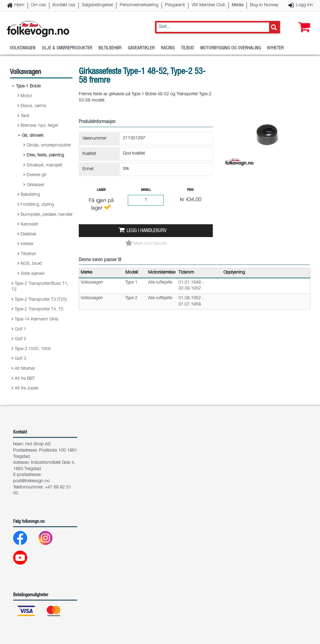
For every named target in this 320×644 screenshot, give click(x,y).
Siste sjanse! (32, 274)
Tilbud (187, 48)
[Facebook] (25, 540)
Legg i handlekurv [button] (147, 231)
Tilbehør (28, 254)
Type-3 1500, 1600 (33, 349)
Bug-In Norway (264, 5)
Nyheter (275, 48)
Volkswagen (23, 48)
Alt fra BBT (25, 379)
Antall (146, 190)
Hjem (19, 5)
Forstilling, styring (37, 205)
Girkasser (35, 185)
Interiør (27, 244)
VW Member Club (208, 5)
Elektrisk (28, 235)
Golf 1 (20, 329)
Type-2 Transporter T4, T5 (39, 310)
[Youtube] (25, 559)
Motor (26, 96)
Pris (190, 190)
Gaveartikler (141, 48)
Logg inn (305, 5)
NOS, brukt (31, 264)
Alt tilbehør (25, 369)
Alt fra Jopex (27, 389)
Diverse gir (36, 175)
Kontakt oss (64, 5)
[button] (303, 21)
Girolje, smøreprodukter (49, 146)
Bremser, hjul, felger (39, 126)
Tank (25, 116)
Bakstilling (30, 195)
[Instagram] (50, 540)
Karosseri (29, 225)
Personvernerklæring (139, 5)
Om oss (38, 5)
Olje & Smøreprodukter (67, 48)
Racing (168, 48)
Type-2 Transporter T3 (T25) (41, 300)
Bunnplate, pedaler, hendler (47, 215)
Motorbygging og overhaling (231, 48)
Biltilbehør (110, 48)
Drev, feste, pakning (45, 156)
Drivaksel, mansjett (44, 166)
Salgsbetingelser (97, 5)
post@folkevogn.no (31, 481)
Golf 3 (20, 359)
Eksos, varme (33, 106)
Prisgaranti (175, 5)
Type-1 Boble (28, 87)
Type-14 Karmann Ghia (36, 320)
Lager (101, 190)
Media (238, 5)
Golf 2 (20, 339)
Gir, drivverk (33, 136)
